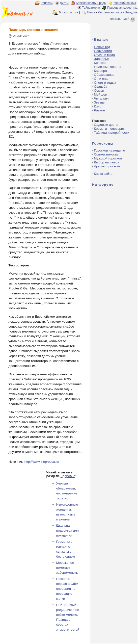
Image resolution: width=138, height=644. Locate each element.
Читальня (101, 98)
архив (74, 12)
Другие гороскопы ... (109, 166)
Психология (103, 51)
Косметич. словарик (109, 129)
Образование (104, 75)
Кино (98, 106)
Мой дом (101, 94)
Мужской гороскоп (108, 158)
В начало (101, 39)
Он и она (101, 79)
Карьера (100, 71)
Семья (99, 90)
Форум (63, 12)
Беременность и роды (91, 3)
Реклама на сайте (110, 12)
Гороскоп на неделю (109, 150)
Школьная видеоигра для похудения (68, 530)
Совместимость (106, 154)
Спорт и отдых (105, 83)
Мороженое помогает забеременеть (67, 568)
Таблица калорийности (111, 133)
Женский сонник (125, 3)
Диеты (64, 3)
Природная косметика (122, 8)
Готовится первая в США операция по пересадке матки (67, 589)
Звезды (99, 102)
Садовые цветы (106, 125)
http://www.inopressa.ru (42, 462)
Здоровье (68, 476)
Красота (100, 63)
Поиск (91, 12)
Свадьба (100, 87)
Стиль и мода (104, 55)
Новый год (102, 47)
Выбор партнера (107, 162)
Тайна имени (91, 8)
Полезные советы (108, 67)
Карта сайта (103, 174)
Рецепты (47, 3)
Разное (99, 110)
